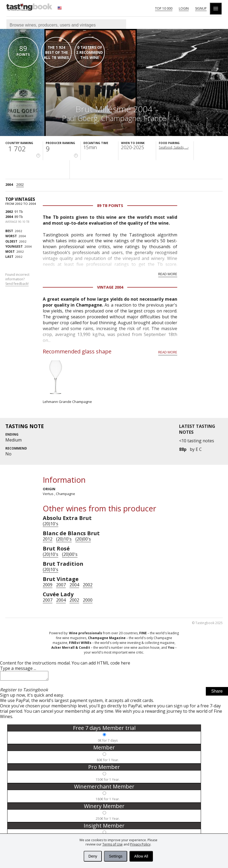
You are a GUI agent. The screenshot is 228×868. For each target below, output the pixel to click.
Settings (116, 856)
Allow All (141, 856)
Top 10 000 (164, 8)
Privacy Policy (140, 844)
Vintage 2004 (110, 287)
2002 (20, 184)
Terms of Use (113, 844)
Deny (93, 856)
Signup (201, 8)
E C (199, 449)
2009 (48, 585)
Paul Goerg (80, 118)
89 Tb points (110, 205)
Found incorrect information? (17, 279)
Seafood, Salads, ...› (174, 147)
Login (184, 8)
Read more (168, 274)
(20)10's (51, 524)
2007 (61, 585)
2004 (9, 184)
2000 (88, 600)
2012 (48, 539)
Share (217, 693)
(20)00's (83, 539)
